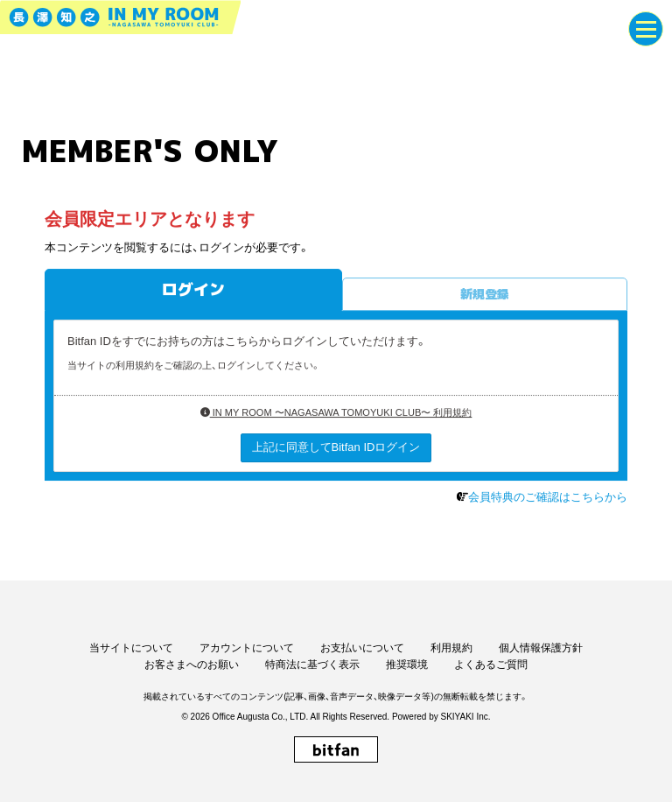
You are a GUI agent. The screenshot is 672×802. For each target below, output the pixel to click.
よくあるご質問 (491, 665)
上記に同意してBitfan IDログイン (336, 448)
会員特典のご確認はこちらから (548, 497)
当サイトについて (131, 648)
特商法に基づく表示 (312, 665)
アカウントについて (247, 648)
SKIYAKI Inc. (465, 717)
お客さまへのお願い (192, 665)
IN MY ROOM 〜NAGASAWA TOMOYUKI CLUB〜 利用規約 (336, 412)
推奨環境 (407, 665)
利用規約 (451, 648)
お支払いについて (362, 648)
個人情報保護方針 (541, 648)
